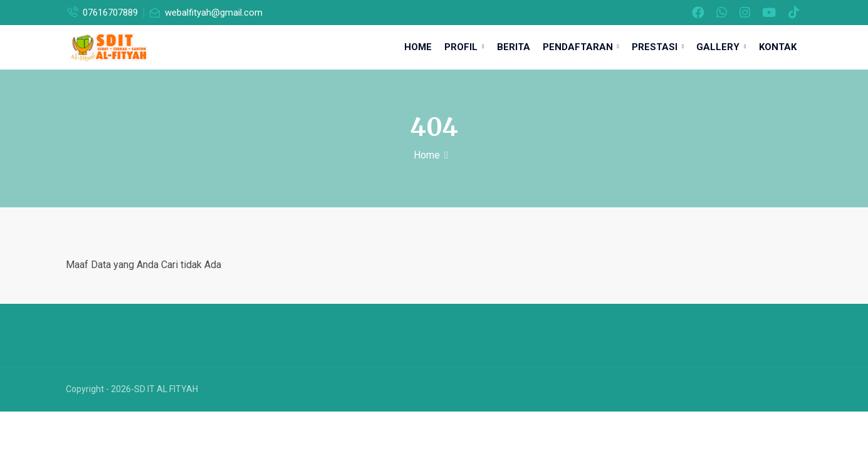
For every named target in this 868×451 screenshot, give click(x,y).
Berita (514, 47)
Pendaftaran (581, 47)
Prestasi (658, 47)
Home (418, 47)
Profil (464, 47)
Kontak (778, 47)
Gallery (721, 47)
